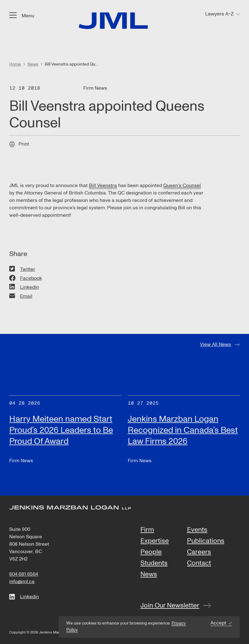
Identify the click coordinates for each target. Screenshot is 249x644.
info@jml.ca (22, 582)
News (149, 574)
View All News (216, 344)
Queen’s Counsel (182, 186)
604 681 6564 (24, 574)
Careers (199, 552)
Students (154, 563)
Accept (218, 623)
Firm (147, 530)
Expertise (155, 541)
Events (197, 530)
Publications (206, 541)
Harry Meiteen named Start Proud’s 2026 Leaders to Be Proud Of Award (61, 430)
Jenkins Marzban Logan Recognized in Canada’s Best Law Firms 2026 (183, 430)
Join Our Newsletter (170, 605)
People (151, 552)
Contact (199, 563)
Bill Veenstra (103, 186)
